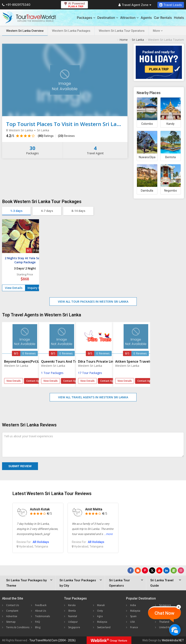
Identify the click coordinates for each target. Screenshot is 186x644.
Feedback (41, 605)
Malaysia (102, 622)
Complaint (12, 611)
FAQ (38, 622)
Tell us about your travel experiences (29, 436)
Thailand (164, 622)
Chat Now (164, 613)
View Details (14, 288)
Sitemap (11, 622)
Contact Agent (35, 381)
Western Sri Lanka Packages (71, 31)
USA (133, 622)
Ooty (100, 611)
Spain (133, 616)
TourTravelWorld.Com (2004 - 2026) (52, 640)
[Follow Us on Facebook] (131, 570)
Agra (100, 616)
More (158, 31)
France (134, 627)
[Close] (179, 607)
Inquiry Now (36, 288)
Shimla (72, 611)
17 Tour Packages (90, 373)
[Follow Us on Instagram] (181, 570)
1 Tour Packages (52, 373)
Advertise (12, 616)
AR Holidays (41, 542)
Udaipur (73, 622)
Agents (146, 18)
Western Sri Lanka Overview (25, 31)
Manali (101, 605)
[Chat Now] (175, 630)
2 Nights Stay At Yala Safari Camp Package (25, 260)
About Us (41, 611)
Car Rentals (163, 18)
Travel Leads (171, 5)
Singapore (74, 627)
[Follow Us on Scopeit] (174, 570)
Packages (86, 18)
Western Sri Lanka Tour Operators (122, 31)
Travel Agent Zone (135, 5)
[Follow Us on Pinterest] (145, 570)
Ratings (46, 136)
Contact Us (13, 605)
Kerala (72, 605)
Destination (108, 18)
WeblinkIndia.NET (173, 640)
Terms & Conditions (18, 627)
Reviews (66, 136)
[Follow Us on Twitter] (152, 570)
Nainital (73, 616)
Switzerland (104, 627)
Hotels (179, 18)
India (133, 605)
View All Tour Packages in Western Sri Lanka (93, 302)
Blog (38, 627)
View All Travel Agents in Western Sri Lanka (93, 397)
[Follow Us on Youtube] (159, 570)
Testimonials (42, 616)
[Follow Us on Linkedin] (166, 570)
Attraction (129, 18)
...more (108, 534)
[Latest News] (138, 570)
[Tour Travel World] (29, 18)
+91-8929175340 (16, 5)
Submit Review (20, 466)
